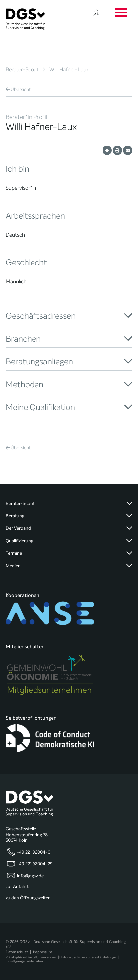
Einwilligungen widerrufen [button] (24, 961)
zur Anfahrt (17, 887)
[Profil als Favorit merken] (107, 150)
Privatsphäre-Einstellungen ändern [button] (32, 957)
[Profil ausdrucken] (117, 150)
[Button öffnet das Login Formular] (96, 12)
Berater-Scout (22, 70)
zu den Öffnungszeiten (28, 898)
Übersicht (18, 89)
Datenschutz (17, 952)
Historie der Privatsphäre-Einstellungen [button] (89, 957)
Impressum (43, 952)
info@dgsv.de (30, 876)
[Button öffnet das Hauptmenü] (121, 12)
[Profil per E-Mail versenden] (128, 150)
